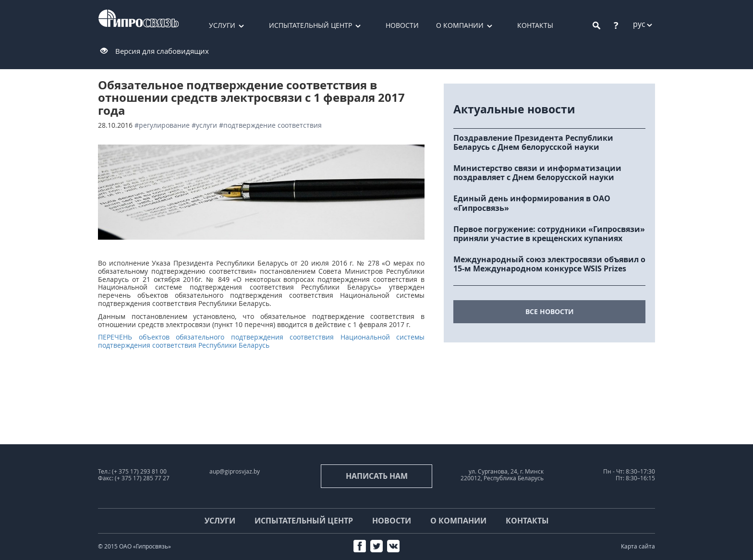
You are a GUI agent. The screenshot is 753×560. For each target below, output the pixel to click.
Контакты (535, 25)
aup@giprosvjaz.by (235, 471)
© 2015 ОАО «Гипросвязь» (134, 546)
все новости (550, 311)
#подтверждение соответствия (270, 125)
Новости (402, 25)
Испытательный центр (310, 25)
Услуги (222, 25)
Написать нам (377, 476)
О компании (460, 25)
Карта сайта (638, 546)
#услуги (204, 125)
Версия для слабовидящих (162, 51)
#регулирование (162, 125)
